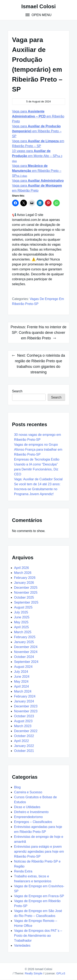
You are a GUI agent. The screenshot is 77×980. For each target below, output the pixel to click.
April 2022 (22, 741)
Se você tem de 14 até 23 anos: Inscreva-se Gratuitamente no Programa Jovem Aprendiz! (37, 489)
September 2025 (26, 602)
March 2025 (23, 632)
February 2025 (25, 637)
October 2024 (24, 657)
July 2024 (21, 672)
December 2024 (26, 647)
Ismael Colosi (39, 6)
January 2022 (24, 746)
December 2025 (26, 588)
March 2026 (23, 573)
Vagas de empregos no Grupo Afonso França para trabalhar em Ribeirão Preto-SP (38, 450)
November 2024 (26, 652)
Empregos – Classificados (33, 822)
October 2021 (24, 751)
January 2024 (24, 701)
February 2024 (25, 696)
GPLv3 (61, 973)
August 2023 (23, 721)
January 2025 (24, 642)
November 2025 (26, 593)
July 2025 (21, 612)
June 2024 (22, 677)
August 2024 (23, 667)
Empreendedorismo (29, 817)
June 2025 (22, 617)
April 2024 (22, 686)
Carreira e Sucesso (28, 792)
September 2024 (26, 662)
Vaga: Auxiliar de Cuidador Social (39, 479)
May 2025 (21, 622)
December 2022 (26, 731)
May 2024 (21, 682)
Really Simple (34, 973)
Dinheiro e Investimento (31, 812)
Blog (17, 787)
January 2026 (24, 583)
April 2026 (22, 568)
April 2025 (22, 627)
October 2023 (24, 716)
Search (17, 391)
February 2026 (25, 578)
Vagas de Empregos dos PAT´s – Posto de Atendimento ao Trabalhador (38, 936)
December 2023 (26, 706)
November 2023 (26, 711)
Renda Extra (23, 871)
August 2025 (23, 607)
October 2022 (24, 736)
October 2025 (24, 597)
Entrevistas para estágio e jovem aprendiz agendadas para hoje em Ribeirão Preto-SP (39, 852)
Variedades (22, 945)
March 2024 (23, 691)
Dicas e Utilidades (27, 807)
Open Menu (41, 15)
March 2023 (23, 726)
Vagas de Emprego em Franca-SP (39, 896)
